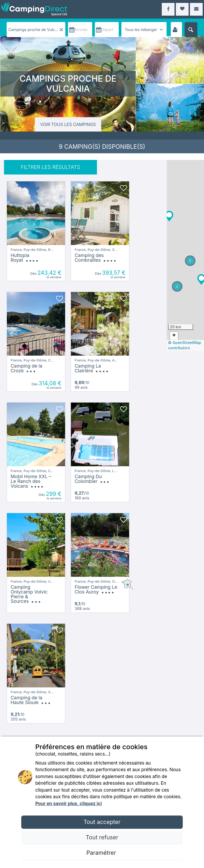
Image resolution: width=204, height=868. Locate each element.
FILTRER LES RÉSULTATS (50, 167)
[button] (186, 264)
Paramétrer (102, 853)
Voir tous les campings (68, 124)
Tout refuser (102, 837)
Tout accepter (102, 822)
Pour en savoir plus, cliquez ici (69, 804)
